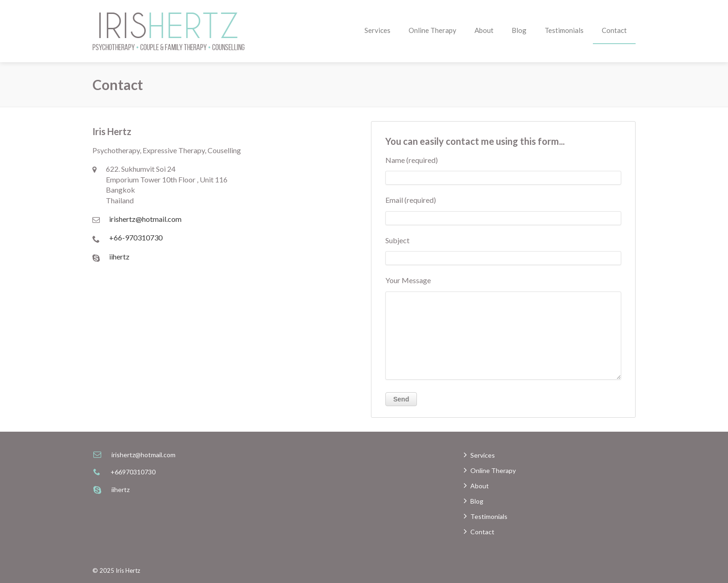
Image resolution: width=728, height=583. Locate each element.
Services (377, 30)
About (484, 30)
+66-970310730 (136, 237)
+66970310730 (133, 472)
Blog (519, 30)
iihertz (119, 256)
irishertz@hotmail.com (145, 219)
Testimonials (564, 30)
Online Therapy (432, 30)
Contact (614, 30)
